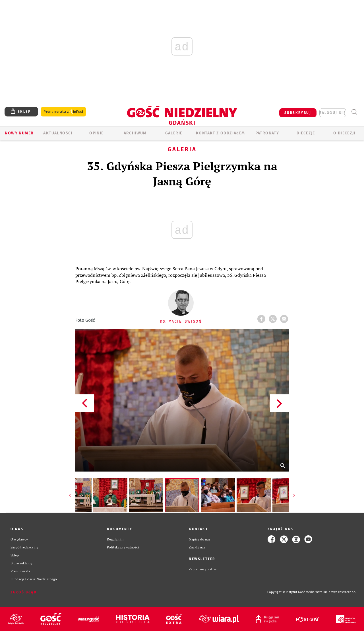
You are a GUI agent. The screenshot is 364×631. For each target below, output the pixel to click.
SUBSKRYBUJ (298, 113)
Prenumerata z (63, 112)
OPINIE (96, 133)
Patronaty (267, 133)
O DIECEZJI (344, 133)
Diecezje (306, 133)
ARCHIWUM (135, 133)
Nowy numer (19, 133)
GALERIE (174, 133)
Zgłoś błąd (24, 592)
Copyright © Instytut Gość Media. (291, 592)
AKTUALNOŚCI (58, 133)
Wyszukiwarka (354, 112)
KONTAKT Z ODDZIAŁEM (221, 133)
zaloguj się (333, 113)
